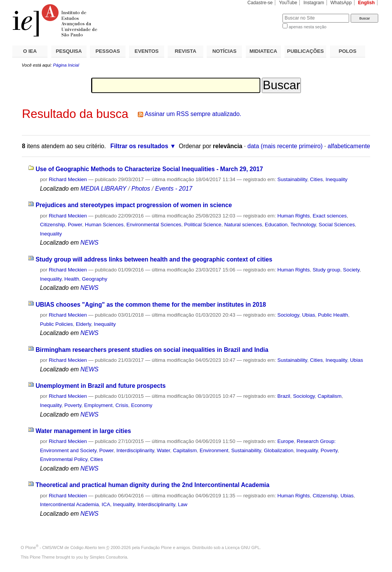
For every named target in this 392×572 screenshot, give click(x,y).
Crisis (122, 405)
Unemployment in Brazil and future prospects (101, 386)
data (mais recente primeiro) (285, 146)
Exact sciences (330, 216)
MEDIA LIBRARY (103, 189)
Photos (141, 189)
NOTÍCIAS (225, 51)
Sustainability (292, 179)
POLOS (348, 51)
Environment (214, 450)
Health (72, 279)
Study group (327, 270)
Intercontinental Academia (69, 504)
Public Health (333, 315)
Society (351, 270)
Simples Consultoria (108, 557)
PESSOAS (108, 51)
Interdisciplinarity (135, 450)
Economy (142, 405)
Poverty (73, 405)
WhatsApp (341, 3)
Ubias (309, 315)
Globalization (278, 450)
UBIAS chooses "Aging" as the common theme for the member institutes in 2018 (151, 305)
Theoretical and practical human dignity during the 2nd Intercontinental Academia (153, 485)
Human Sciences (104, 225)
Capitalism (330, 396)
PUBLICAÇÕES (305, 51)
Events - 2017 (174, 189)
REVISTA (186, 51)
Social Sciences (337, 225)
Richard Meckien (68, 179)
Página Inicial (66, 65)
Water (163, 450)
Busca (264, 14)
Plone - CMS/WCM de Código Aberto (61, 547)
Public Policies (56, 324)
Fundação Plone (157, 547)
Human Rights (294, 216)
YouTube (288, 3)
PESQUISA (69, 51)
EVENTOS (147, 51)
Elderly (83, 324)
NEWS (89, 243)
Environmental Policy (64, 459)
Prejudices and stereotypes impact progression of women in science (134, 205)
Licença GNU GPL (242, 547)
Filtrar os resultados (139, 146)
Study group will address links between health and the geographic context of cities (154, 259)
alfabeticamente (349, 146)
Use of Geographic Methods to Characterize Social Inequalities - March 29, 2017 (149, 169)
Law (183, 504)
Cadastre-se (260, 3)
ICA (106, 504)
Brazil (284, 396)
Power (75, 225)
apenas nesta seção (307, 27)
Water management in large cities (83, 431)
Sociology (288, 315)
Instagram (314, 3)
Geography (95, 279)
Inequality (337, 179)
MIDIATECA (263, 51)
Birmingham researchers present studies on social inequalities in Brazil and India (152, 350)
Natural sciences (243, 225)
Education (276, 225)
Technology (303, 225)
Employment (98, 405)
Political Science (203, 225)
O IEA (30, 51)
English (366, 3)
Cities (316, 179)
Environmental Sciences (154, 225)
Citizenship (52, 225)
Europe (286, 441)
